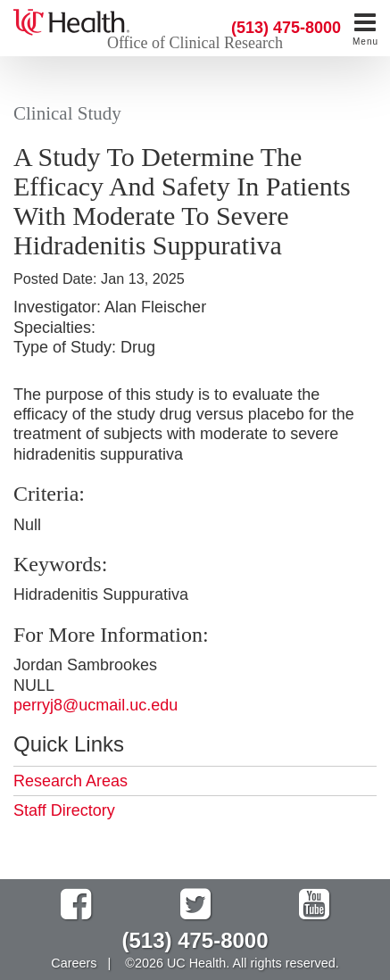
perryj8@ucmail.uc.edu (95, 705)
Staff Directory (64, 810)
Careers (74, 963)
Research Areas (71, 781)
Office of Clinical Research (195, 43)
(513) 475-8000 (286, 28)
